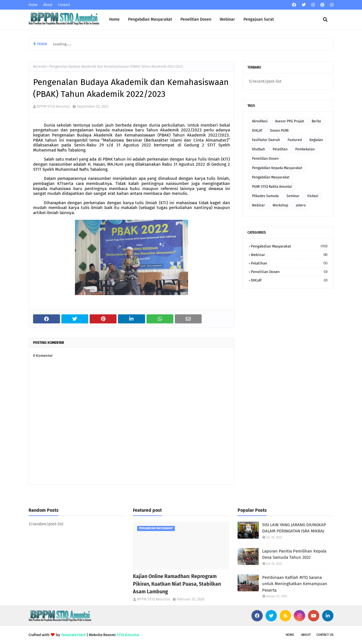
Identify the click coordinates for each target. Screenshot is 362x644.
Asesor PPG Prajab (290, 121)
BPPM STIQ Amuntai (53, 106)
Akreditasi (260, 121)
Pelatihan (280, 149)
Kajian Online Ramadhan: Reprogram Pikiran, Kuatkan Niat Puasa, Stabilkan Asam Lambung (177, 584)
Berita (316, 121)
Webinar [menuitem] (227, 19)
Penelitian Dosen (265, 159)
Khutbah (258, 149)
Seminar (293, 196)
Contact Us (325, 635)
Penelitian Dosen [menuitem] (196, 19)
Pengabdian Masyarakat (271, 177)
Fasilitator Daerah (266, 140)
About (48, 5)
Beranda (40, 67)
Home (33, 5)
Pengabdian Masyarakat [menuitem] (150, 19)
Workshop (280, 205)
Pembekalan (305, 149)
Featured (295, 140)
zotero (301, 205)
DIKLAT (257, 131)
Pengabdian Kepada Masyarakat (277, 168)
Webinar (258, 205)
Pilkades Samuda (265, 196)
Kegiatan (316, 140)
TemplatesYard (73, 635)
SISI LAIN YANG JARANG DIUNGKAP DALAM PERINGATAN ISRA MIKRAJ (294, 528)
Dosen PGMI (279, 131)
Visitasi (313, 196)
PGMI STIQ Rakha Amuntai (272, 187)
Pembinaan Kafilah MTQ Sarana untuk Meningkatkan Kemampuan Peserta (295, 584)
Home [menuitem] (114, 19)
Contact (64, 5)
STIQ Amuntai (128, 635)
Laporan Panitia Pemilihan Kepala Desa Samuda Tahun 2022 (294, 554)
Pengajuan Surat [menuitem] (259, 19)
